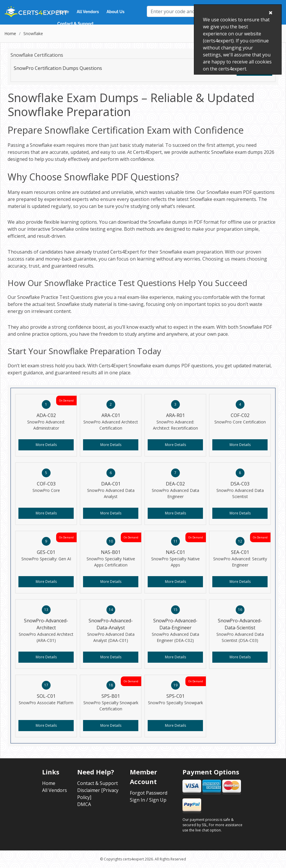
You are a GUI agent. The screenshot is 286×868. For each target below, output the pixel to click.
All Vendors (88, 12)
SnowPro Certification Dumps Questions (58, 68)
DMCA (84, 804)
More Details (46, 445)
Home (63, 12)
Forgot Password (149, 793)
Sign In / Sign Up (148, 800)
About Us (115, 12)
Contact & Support (75, 24)
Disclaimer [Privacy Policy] (98, 794)
